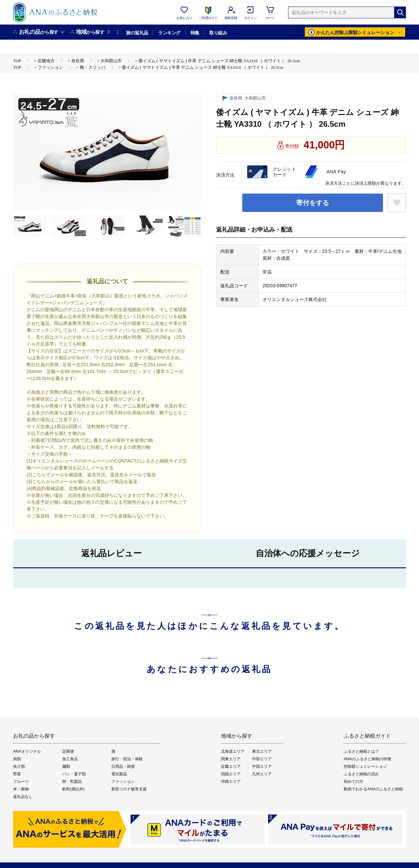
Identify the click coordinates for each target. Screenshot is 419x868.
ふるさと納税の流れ (361, 774)
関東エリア (231, 759)
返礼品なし (23, 797)
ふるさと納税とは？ (361, 751)
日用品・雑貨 (123, 766)
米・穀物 (21, 789)
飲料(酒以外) (73, 789)
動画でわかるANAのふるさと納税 (373, 789)
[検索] (400, 12)
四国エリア (231, 774)
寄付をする (313, 203)
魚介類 (19, 766)
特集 (195, 33)
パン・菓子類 (74, 774)
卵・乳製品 (72, 782)
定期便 (68, 751)
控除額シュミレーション (365, 766)
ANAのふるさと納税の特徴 (367, 759)
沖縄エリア (231, 782)
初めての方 (354, 782)
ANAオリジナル (27, 751)
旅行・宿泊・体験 (127, 759)
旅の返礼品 (137, 33)
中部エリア (262, 759)
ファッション (123, 782)
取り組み (218, 33)
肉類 (17, 759)
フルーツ (21, 782)
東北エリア (262, 751)
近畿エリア (231, 766)
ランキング (169, 33)
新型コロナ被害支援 (129, 789)
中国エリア (262, 766)
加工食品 (70, 759)
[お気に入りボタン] (397, 203)
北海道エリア (233, 751)
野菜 (17, 774)
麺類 (66, 766)
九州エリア (262, 774)
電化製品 (119, 774)
